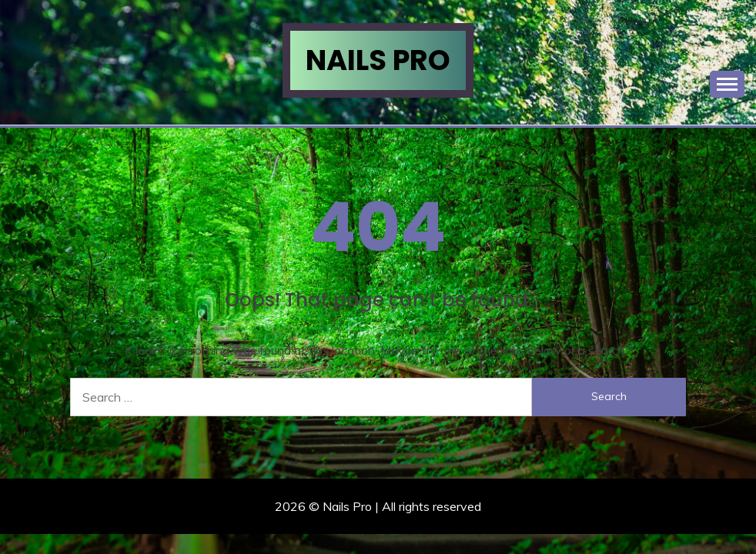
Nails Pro (378, 60)
